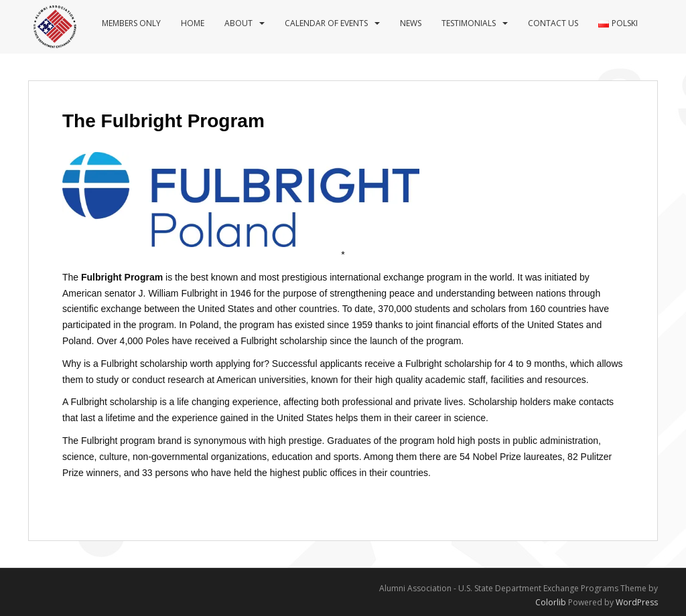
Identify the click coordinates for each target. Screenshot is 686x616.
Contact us (553, 23)
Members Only (131, 23)
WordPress (637, 602)
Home (193, 23)
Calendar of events (326, 23)
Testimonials (469, 23)
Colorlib (551, 602)
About (238, 23)
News (411, 23)
